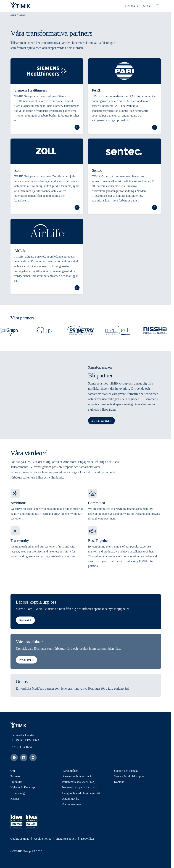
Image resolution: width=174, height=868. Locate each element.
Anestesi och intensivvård (78, 778)
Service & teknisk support (130, 778)
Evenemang (18, 794)
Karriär (15, 800)
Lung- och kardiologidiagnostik (81, 794)
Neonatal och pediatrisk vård (80, 789)
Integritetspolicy (66, 840)
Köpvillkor (88, 840)
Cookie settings (20, 840)
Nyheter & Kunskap (23, 789)
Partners (15, 778)
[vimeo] (33, 759)
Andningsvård (71, 800)
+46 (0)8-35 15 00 (22, 748)
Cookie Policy (43, 840)
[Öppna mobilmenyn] (157, 6)
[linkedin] (24, 759)
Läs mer (77, 129)
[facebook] (14, 759)
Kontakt (24, 621)
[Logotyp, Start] (20, 7)
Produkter (25, 661)
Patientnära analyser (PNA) (79, 783)
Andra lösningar (72, 805)
